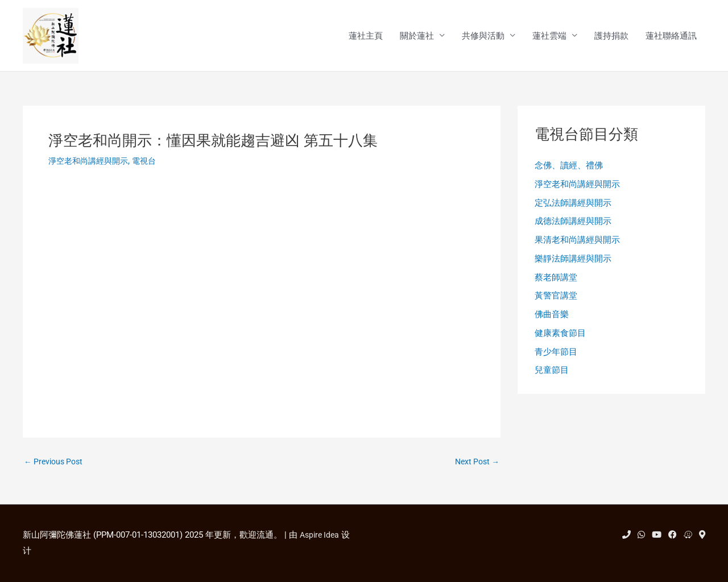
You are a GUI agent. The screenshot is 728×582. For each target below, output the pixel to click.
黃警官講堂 (556, 301)
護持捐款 (611, 36)
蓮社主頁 (366, 36)
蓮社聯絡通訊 (671, 36)
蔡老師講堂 (556, 282)
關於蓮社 (417, 36)
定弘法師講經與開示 (573, 205)
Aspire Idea (321, 535)
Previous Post (56, 463)
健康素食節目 (560, 340)
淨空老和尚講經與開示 (91, 162)
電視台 (150, 162)
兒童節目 (552, 378)
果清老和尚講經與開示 (577, 244)
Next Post (475, 463)
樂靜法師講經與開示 (573, 263)
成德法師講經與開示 (573, 225)
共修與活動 (483, 36)
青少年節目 (556, 359)
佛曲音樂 (552, 321)
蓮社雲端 (549, 36)
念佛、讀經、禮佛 (569, 167)
